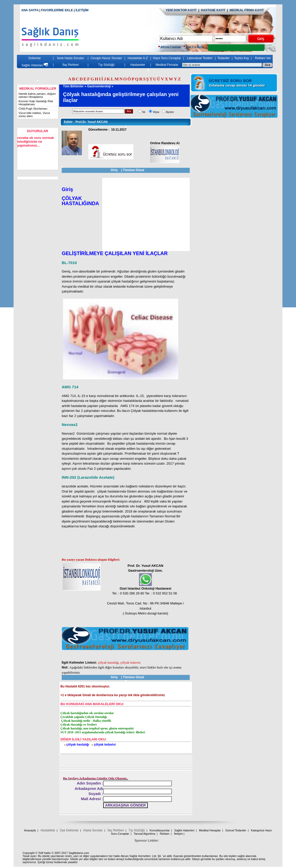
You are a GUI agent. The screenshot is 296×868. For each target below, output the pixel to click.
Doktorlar (35, 58)
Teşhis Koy (241, 58)
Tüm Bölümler (73, 86)
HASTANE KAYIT (214, 10)
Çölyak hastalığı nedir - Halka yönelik (86, 721)
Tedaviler (224, 58)
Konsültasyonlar (160, 830)
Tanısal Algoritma (144, 834)
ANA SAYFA (30, 10)
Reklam (165, 834)
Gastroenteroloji (99, 86)
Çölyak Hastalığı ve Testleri (78, 725)
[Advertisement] (146, 214)
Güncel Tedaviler (236, 830)
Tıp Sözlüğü (106, 65)
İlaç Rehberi (71, 65)
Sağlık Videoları (35, 65)
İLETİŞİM (82, 10)
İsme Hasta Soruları (71, 58)
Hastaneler (138, 65)
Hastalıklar (48, 830)
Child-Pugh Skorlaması (33, 109)
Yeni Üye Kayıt (195, 47)
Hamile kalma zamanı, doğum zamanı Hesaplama (37, 95)
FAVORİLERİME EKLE (57, 10)
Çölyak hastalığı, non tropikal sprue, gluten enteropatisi (97, 728)
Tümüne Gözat (134, 170)
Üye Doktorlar (69, 830)
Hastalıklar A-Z (138, 58)
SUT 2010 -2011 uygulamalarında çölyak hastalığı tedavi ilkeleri (103, 732)
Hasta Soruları (93, 830)
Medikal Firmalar (167, 65)
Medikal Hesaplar (210, 830)
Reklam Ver (263, 58)
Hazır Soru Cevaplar (167, 58)
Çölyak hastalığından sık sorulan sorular (87, 713)
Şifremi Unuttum (171, 47)
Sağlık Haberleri (184, 830)
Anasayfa (30, 830)
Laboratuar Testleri (200, 58)
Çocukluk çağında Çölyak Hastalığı (84, 717)
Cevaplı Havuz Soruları (106, 58)
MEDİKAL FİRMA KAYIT (247, 10)
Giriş (114, 170)
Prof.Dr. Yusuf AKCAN (84, 122)
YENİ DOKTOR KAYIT (181, 10)
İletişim (178, 834)
